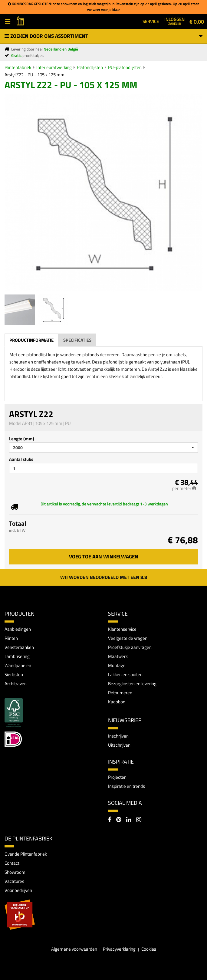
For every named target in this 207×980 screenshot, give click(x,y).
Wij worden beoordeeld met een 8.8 (104, 577)
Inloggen (174, 21)
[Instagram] (139, 820)
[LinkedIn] (129, 820)
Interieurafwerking (54, 67)
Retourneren (120, 693)
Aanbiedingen (18, 629)
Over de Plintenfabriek (26, 854)
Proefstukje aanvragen (130, 647)
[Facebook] (110, 820)
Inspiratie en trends (126, 786)
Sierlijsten (14, 674)
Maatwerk (118, 656)
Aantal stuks (21, 459)
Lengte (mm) (22, 439)
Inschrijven (118, 736)
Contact (12, 863)
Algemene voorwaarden (74, 949)
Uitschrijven (119, 745)
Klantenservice (122, 629)
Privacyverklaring (119, 949)
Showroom (15, 872)
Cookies (149, 949)
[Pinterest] (119, 820)
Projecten (117, 777)
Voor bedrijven (18, 890)
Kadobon (117, 702)
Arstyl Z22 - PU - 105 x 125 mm (34, 75)
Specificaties (77, 340)
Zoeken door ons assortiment (103, 36)
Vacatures (14, 881)
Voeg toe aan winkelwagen (104, 557)
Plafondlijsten (90, 67)
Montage (117, 665)
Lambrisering (17, 656)
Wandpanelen (18, 665)
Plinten (11, 638)
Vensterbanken (19, 647)
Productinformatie (31, 340)
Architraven (16, 684)
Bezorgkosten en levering (132, 684)
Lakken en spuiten (125, 674)
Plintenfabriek (18, 67)
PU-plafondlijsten (125, 67)
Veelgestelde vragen (128, 638)
